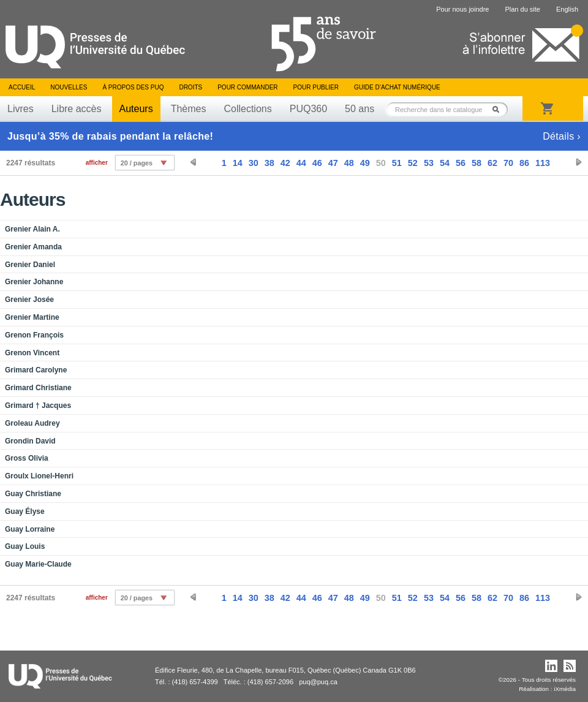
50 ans (360, 109)
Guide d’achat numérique (397, 87)
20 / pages (137, 163)
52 (413, 163)
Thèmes (189, 109)
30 (254, 163)
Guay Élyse (25, 511)
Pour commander (247, 87)
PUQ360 (308, 109)
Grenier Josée (29, 300)
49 (365, 163)
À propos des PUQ (133, 87)
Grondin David (30, 441)
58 (477, 163)
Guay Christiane (33, 494)
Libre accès (77, 109)
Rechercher (499, 109)
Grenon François (34, 335)
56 (461, 163)
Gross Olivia (27, 458)
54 (445, 163)
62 (492, 163)
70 (508, 163)
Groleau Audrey (32, 423)
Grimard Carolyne (36, 370)
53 (429, 163)
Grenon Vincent (32, 353)
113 (543, 163)
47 (333, 163)
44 (301, 163)
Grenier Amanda (33, 247)
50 (381, 163)
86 (524, 163)
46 (317, 163)
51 (397, 163)
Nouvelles (69, 87)
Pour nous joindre (462, 9)
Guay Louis (25, 546)
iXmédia (565, 689)
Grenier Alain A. (32, 229)
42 (285, 163)
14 (238, 163)
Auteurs (136, 109)
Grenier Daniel (30, 265)
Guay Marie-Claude (38, 564)
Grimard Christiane (38, 388)
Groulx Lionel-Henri (39, 476)
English (567, 9)
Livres (21, 109)
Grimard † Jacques (38, 406)
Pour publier (316, 87)
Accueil (22, 87)
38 (269, 163)
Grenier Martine (32, 317)
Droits (190, 87)
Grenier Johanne (34, 282)
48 (349, 163)
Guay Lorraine (30, 529)
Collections (247, 109)
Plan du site (522, 9)
